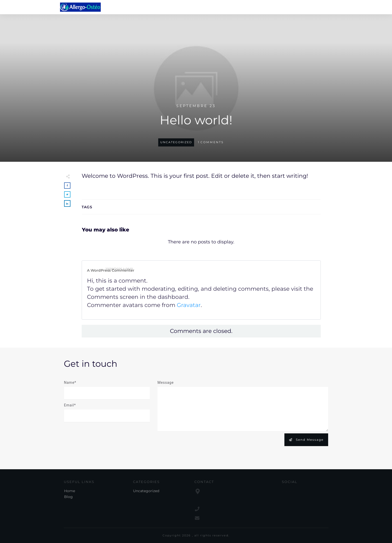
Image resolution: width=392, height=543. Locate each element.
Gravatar (189, 305)
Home (70, 491)
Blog (68, 497)
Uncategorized (176, 142)
